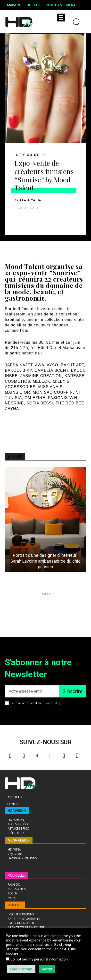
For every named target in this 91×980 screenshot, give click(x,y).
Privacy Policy (51, 703)
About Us (15, 797)
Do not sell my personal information (39, 959)
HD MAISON (17, 811)
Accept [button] (47, 969)
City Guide (28, 155)
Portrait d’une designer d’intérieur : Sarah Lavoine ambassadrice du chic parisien (45, 561)
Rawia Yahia (30, 200)
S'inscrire (73, 691)
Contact (14, 804)
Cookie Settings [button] (21, 969)
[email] (32, 691)
